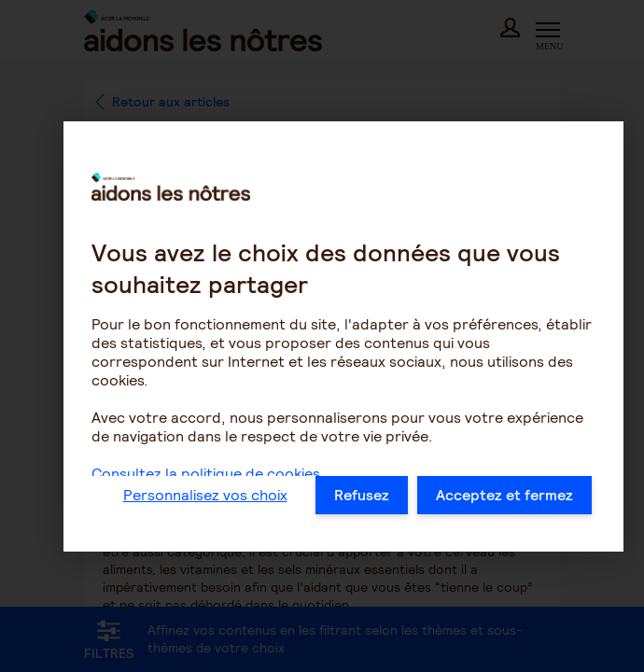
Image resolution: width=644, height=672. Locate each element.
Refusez (362, 495)
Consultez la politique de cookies (206, 474)
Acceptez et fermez (504, 495)
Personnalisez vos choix (205, 495)
